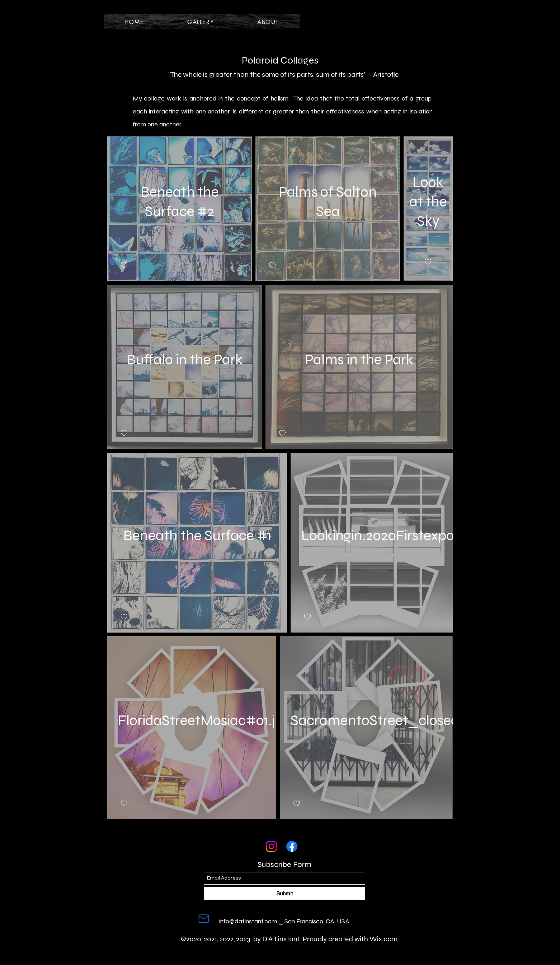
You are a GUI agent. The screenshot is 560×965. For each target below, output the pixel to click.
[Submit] (284, 893)
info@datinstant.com (248, 921)
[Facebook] (292, 846)
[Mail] (204, 919)
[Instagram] (271, 846)
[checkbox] (124, 265)
